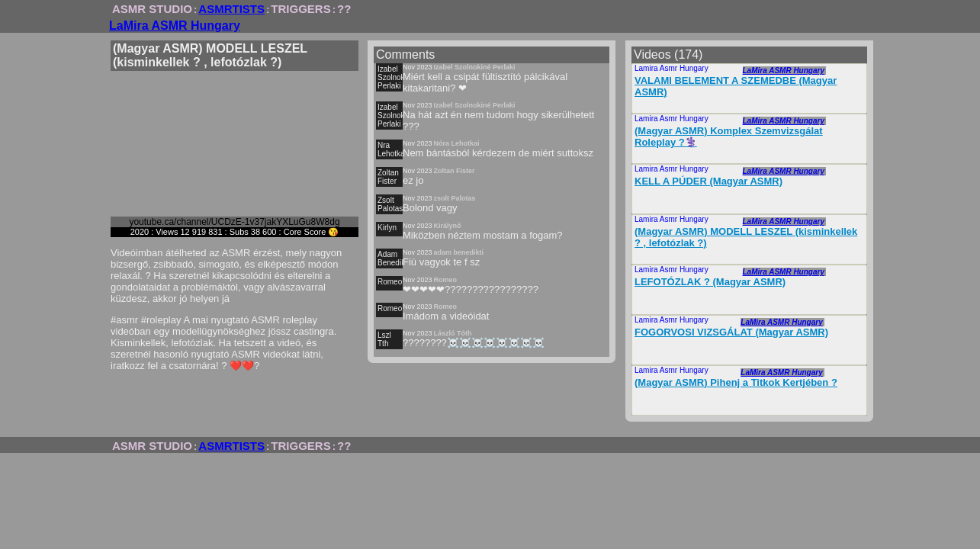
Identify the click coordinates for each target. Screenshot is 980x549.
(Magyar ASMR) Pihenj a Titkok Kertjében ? (736, 382)
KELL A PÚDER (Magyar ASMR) (708, 181)
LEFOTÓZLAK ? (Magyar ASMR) (710, 282)
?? (344, 9)
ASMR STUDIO (152, 9)
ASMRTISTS (231, 9)
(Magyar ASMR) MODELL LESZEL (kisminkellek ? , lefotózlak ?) (746, 237)
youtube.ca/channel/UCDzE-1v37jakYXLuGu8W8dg (234, 222)
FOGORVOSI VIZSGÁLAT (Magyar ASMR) (731, 332)
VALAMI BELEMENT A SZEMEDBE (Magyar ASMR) (736, 86)
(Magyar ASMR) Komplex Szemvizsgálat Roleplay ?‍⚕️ (729, 136)
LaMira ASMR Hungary (175, 26)
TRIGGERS (300, 9)
